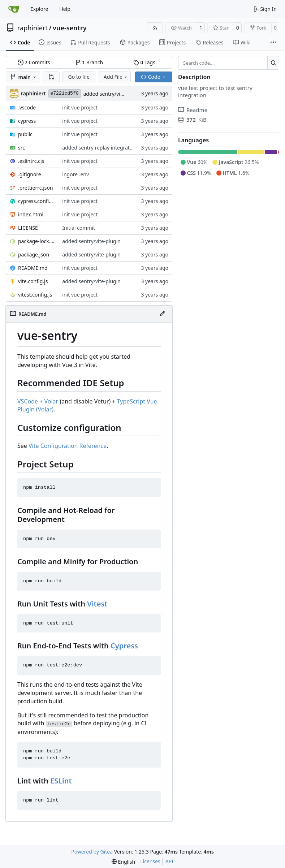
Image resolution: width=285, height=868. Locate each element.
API (169, 861)
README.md (33, 268)
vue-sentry (70, 28)
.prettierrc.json (36, 188)
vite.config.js (33, 281)
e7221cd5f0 (65, 93)
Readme (193, 110)
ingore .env (75, 174)
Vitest (97, 604)
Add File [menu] (116, 77)
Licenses (150, 861)
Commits (34, 62)
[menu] (123, 862)
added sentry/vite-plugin (113, 94)
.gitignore (30, 174)
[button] (51, 77)
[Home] (14, 9)
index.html (31, 214)
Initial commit (79, 228)
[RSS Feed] (155, 28)
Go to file (79, 77)
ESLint (61, 781)
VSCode (28, 401)
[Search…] (273, 63)
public (25, 134)
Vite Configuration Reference (68, 446)
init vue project (80, 107)
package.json (34, 254)
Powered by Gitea (92, 852)
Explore (39, 9)
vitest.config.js (35, 295)
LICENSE (28, 228)
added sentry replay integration (100, 148)
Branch (89, 62)
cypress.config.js (36, 201)
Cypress (124, 646)
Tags (144, 62)
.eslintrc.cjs (31, 161)
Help (65, 9)
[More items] (273, 43)
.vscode (27, 107)
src (21, 148)
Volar (51, 401)
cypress (27, 121)
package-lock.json (36, 241)
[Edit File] (162, 314)
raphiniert (33, 28)
